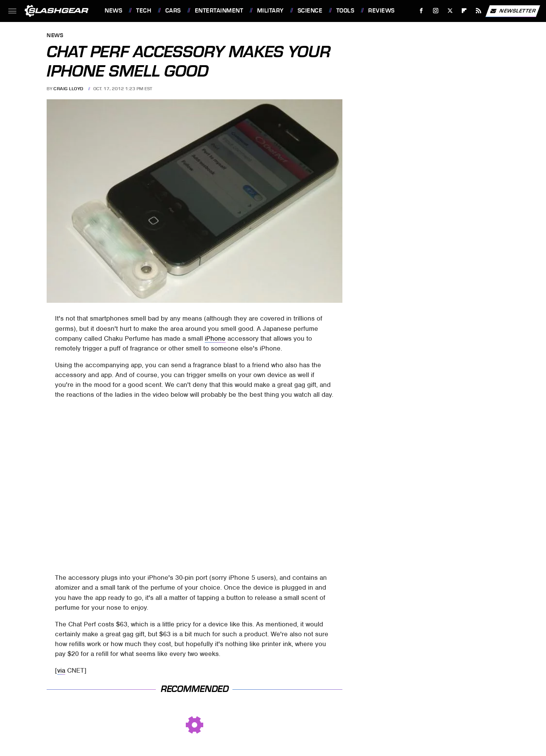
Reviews (381, 11)
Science (310, 11)
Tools (345, 11)
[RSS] (479, 11)
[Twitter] (450, 11)
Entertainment (219, 11)
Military (270, 11)
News (113, 11)
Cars (173, 11)
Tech (144, 11)
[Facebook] (421, 11)
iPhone (215, 338)
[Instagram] (436, 11)
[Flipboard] (464, 11)
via (61, 670)
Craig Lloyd (68, 89)
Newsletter (513, 11)
